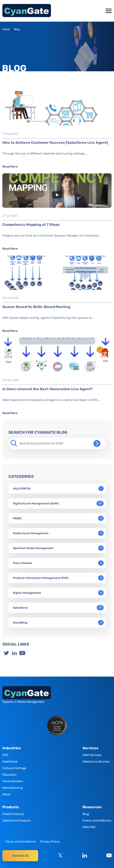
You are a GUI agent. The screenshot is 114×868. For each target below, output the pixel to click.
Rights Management (27, 593)
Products (11, 807)
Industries (12, 748)
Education (9, 775)
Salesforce (20, 608)
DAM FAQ (89, 827)
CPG (5, 755)
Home (6, 29)
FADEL (17, 518)
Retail (6, 794)
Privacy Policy (50, 842)
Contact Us (20, 856)
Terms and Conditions (21, 842)
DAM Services (92, 755)
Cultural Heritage (14, 768)
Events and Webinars (97, 821)
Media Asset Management (31, 533)
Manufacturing (13, 788)
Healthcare (10, 762)
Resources (92, 807)
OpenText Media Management (33, 548)
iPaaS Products (13, 814)
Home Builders (13, 781)
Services (90, 748)
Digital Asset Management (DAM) (36, 504)
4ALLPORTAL (22, 489)
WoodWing (20, 623)
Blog (86, 814)
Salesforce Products (17, 821)
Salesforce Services (96, 762)
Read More (10, 167)
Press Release (22, 563)
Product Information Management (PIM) (41, 578)
